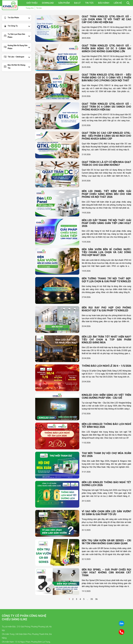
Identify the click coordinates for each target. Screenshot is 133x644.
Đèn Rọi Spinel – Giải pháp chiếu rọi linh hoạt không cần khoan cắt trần (107, 573)
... (87, 599)
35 (92, 599)
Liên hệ (118, 3)
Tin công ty (13, 26)
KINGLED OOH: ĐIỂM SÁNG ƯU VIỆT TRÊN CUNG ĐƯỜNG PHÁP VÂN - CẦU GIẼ (107, 396)
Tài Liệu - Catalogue (16, 57)
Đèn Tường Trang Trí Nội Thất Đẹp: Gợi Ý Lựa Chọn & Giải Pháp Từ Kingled (107, 280)
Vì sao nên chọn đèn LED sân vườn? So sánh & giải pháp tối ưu (107, 513)
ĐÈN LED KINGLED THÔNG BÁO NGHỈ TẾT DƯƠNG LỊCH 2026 (107, 484)
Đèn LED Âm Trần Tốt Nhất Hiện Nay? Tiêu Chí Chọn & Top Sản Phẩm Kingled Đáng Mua (107, 340)
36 (96, 599)
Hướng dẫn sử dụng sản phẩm (18, 47)
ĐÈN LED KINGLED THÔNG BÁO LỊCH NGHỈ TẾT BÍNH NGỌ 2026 (107, 426)
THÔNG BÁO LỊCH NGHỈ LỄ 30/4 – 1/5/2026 (106, 366)
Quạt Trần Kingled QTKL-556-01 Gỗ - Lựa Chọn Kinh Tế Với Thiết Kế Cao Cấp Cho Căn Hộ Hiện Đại (107, 19)
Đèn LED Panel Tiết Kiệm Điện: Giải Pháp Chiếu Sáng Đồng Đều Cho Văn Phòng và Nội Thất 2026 (107, 194)
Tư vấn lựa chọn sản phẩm (16, 36)
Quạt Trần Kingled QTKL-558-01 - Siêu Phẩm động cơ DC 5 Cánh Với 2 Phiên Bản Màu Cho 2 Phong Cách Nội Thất (107, 78)
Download (48, 3)
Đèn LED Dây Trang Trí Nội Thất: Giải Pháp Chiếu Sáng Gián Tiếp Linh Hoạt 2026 (107, 223)
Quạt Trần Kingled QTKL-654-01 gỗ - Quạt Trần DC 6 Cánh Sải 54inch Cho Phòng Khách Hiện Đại (107, 107)
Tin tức (89, 3)
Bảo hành (104, 3)
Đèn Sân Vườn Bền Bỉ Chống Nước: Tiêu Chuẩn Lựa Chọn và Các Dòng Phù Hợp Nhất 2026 (107, 252)
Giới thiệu (32, 3)
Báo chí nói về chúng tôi (16, 67)
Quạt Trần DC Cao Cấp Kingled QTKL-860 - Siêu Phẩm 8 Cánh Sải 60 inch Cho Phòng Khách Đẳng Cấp (107, 136)
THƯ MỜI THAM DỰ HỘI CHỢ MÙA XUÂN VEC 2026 (107, 455)
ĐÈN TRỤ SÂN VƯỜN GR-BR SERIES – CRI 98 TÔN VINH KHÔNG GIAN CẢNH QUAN (107, 542)
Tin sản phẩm (13, 18)
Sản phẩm (64, 3)
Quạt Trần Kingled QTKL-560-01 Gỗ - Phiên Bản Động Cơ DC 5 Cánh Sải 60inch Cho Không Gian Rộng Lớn (107, 49)
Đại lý (77, 3)
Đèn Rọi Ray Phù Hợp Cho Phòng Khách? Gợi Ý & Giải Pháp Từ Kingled (107, 309)
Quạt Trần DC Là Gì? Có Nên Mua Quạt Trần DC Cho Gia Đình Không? (107, 164)
